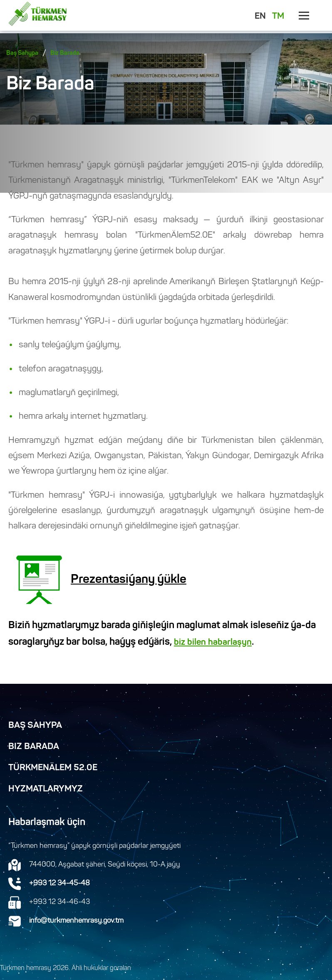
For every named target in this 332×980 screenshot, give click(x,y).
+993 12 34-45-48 (59, 884)
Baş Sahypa (22, 53)
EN (260, 17)
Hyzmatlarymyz (46, 789)
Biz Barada (65, 53)
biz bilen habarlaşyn (213, 643)
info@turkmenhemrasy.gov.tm (76, 921)
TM (278, 17)
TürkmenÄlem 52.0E (53, 768)
